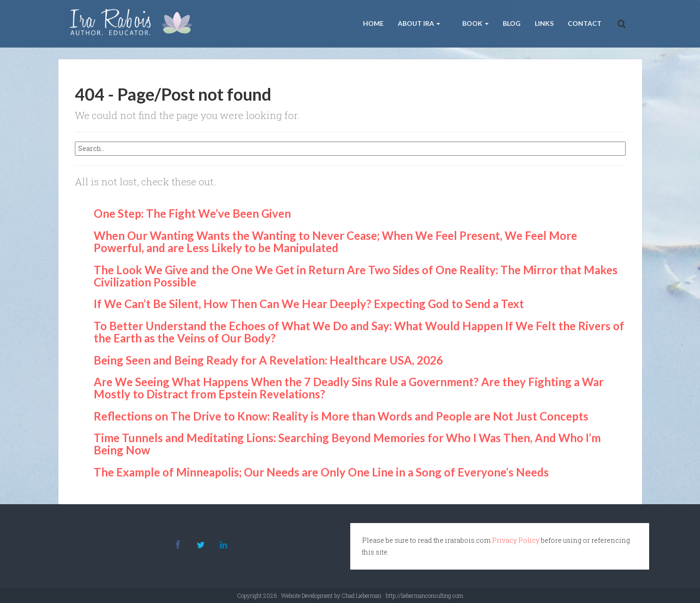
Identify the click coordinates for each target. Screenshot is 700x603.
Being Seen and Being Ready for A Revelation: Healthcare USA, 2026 (268, 360)
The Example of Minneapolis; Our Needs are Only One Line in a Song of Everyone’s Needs (321, 472)
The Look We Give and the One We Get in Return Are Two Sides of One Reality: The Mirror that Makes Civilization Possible (356, 276)
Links (544, 23)
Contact (585, 23)
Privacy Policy (516, 540)
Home (373, 23)
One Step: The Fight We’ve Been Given (192, 213)
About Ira (419, 23)
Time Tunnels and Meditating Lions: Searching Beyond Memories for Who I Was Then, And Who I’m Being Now (347, 444)
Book (475, 23)
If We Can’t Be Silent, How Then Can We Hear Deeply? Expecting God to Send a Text (309, 304)
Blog (512, 23)
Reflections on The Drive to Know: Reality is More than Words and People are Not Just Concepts (341, 416)
